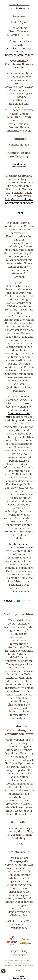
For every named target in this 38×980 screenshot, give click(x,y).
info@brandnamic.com (19, 199)
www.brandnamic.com (19, 203)
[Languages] (19, 970)
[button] (3, 971)
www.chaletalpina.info (19, 55)
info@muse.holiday (19, 48)
